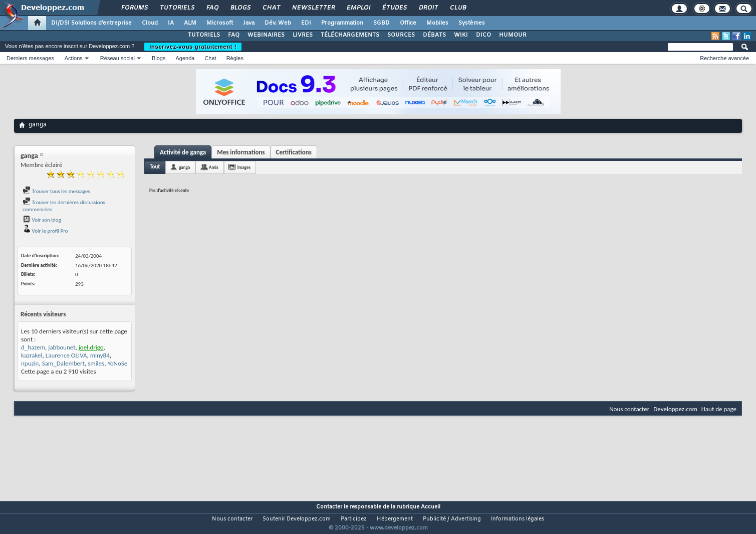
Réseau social (117, 58)
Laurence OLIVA (66, 355)
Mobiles (437, 23)
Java (249, 23)
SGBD (382, 23)
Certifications (294, 152)
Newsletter (313, 8)
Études (394, 8)
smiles (96, 363)
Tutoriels (177, 8)
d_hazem (33, 347)
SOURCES (401, 35)
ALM (190, 23)
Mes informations (241, 152)
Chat (271, 8)
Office (408, 23)
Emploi (358, 8)
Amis (214, 167)
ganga (184, 167)
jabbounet (62, 347)
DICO (483, 35)
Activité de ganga (183, 152)
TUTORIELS (204, 35)
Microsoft (220, 23)
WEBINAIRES (266, 35)
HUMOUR (513, 35)
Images (244, 167)
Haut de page (719, 409)
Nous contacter (629, 409)
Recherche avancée (724, 58)
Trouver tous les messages (56, 191)
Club (457, 8)
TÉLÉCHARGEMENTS (350, 35)
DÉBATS (434, 35)
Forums (134, 8)
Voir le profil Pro (45, 231)
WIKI (461, 35)
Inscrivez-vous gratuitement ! (193, 47)
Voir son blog (42, 220)
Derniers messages (30, 58)
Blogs (240, 8)
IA (171, 23)
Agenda (185, 58)
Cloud (150, 23)
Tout (155, 167)
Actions (74, 58)
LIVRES (303, 35)
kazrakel (32, 355)
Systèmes (472, 23)
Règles (235, 58)
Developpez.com (675, 409)
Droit (428, 8)
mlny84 (100, 355)
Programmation (342, 23)
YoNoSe (117, 363)
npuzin (30, 363)
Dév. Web (278, 23)
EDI (306, 23)
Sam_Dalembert (63, 363)
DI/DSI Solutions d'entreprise (91, 23)
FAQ (212, 8)
